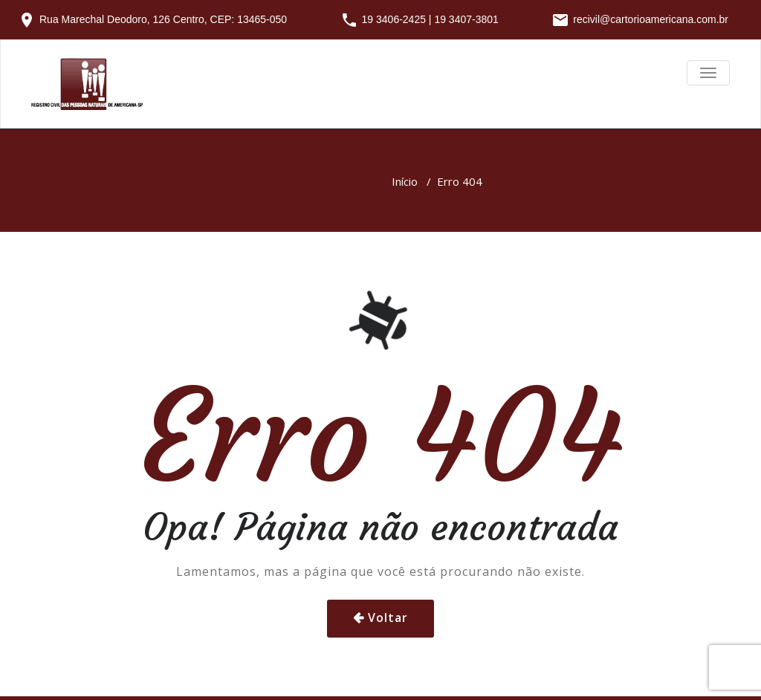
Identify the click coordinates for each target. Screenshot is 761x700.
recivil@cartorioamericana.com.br (651, 19)
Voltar (388, 618)
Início (405, 181)
